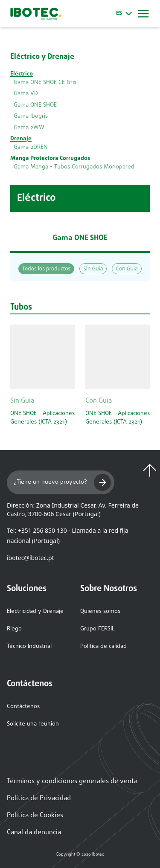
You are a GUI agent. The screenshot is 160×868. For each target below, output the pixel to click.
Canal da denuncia (34, 833)
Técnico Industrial (29, 646)
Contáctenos (23, 707)
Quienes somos (100, 611)
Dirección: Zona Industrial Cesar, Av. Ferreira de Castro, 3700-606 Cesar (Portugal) (73, 509)
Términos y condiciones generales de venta (72, 781)
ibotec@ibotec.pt (31, 558)
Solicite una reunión (33, 724)
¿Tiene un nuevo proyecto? (62, 482)
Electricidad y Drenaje (35, 611)
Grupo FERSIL (97, 629)
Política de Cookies (35, 816)
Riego (14, 629)
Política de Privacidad (39, 798)
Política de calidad (103, 646)
